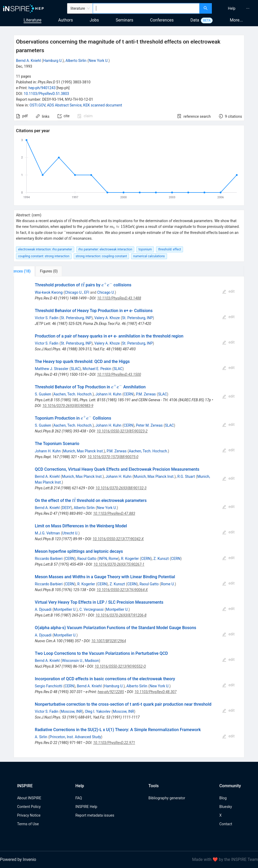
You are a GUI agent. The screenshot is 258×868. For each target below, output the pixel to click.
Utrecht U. (70, 533)
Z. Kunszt (161, 559)
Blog (223, 798)
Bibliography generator (167, 798)
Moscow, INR (71, 711)
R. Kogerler (130, 559)
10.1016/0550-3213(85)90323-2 (122, 431)
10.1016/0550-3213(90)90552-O (120, 666)
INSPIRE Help (86, 807)
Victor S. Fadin (47, 318)
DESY (66, 508)
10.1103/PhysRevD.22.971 (114, 743)
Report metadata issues (95, 815)
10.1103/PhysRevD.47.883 (114, 513)
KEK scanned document (103, 105)
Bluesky (225, 807)
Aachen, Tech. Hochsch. (73, 394)
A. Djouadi (43, 609)
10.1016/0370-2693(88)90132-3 (121, 488)
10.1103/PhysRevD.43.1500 (119, 374)
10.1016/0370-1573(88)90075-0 (113, 457)
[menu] (236, 8)
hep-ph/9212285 (111, 692)
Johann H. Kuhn (108, 394)
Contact (226, 824)
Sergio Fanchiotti (49, 686)
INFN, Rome (108, 559)
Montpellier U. (65, 609)
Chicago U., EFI (77, 292)
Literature (33, 20)
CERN (128, 394)
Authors (66, 20)
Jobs (94, 20)
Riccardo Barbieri (49, 559)
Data (195, 20)
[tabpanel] (129, 517)
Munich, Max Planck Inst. (84, 451)
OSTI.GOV (37, 105)
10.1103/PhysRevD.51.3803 (47, 94)
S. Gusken (43, 394)
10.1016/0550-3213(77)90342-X (118, 539)
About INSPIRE (29, 798)
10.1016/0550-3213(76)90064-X (122, 590)
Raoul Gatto (87, 559)
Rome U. (168, 584)
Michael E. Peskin (97, 369)
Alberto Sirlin (76, 61)
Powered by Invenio (18, 859)
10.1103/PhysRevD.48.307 (155, 692)
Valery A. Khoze (107, 318)
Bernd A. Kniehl (28, 61)
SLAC (75, 369)
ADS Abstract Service (64, 105)
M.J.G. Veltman (47, 533)
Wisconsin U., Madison (80, 661)
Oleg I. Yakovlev (98, 711)
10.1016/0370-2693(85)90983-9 (68, 406)
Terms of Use (28, 824)
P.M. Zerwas (146, 394)
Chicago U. (106, 292)
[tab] (31, 271)
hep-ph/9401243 (42, 88)
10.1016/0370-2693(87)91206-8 (121, 615)
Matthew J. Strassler (52, 369)
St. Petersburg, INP (76, 318)
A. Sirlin (41, 737)
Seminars (124, 20)
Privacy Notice (29, 815)
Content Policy (29, 807)
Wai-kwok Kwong (49, 292)
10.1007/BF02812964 (109, 641)
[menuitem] (232, 8)
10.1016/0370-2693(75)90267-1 (119, 564)
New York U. (98, 61)
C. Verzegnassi (92, 609)
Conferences (162, 20)
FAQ (79, 798)
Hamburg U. (53, 61)
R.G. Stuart (186, 476)
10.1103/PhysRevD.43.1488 (119, 298)
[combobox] (146, 8)
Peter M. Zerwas (149, 425)
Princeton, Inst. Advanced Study (75, 737)
